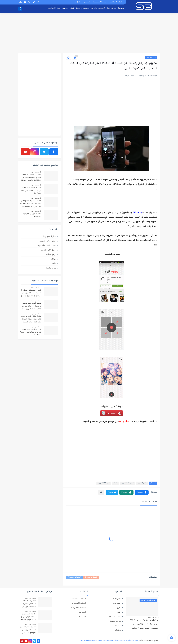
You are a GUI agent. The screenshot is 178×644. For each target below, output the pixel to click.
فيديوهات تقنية (82, 8)
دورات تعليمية (115, 621)
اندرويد (118, 607)
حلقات (116, 483)
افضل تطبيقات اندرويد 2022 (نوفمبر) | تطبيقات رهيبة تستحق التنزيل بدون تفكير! (144, 624)
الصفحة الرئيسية (79, 598)
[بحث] (20, 9)
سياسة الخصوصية (100, 2)
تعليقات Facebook (74, 577)
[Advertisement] (89, 33)
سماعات (117, 625)
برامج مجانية (51, 254)
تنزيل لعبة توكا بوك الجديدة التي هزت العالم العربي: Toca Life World (31, 191)
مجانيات (118, 630)
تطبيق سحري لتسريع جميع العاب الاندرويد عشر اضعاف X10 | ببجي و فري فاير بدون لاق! (31, 204)
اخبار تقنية (117, 598)
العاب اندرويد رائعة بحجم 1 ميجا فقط (32, 215)
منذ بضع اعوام (35, 172)
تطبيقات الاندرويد (98, 8)
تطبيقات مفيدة (115, 616)
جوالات (53, 259)
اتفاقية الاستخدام (116, 2)
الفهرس (87, 2)
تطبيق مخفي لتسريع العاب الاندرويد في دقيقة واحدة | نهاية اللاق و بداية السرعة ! (31, 319)
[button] (142, 492)
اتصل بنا (77, 2)
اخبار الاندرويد (151, 58)
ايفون (119, 612)
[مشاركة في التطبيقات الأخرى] (101, 492)
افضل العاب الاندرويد (48, 241)
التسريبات (117, 603)
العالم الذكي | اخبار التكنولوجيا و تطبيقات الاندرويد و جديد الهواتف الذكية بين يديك (109, 641)
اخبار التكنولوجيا (54, 8)
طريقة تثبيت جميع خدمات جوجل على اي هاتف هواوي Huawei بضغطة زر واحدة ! (32, 306)
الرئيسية (122, 8)
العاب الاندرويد (68, 8)
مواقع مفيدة (51, 268)
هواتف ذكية (112, 8)
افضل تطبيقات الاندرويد (47, 245)
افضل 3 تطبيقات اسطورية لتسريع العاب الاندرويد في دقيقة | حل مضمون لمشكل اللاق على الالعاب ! (31, 178)
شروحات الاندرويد (104, 483)
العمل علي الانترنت (48, 250)
